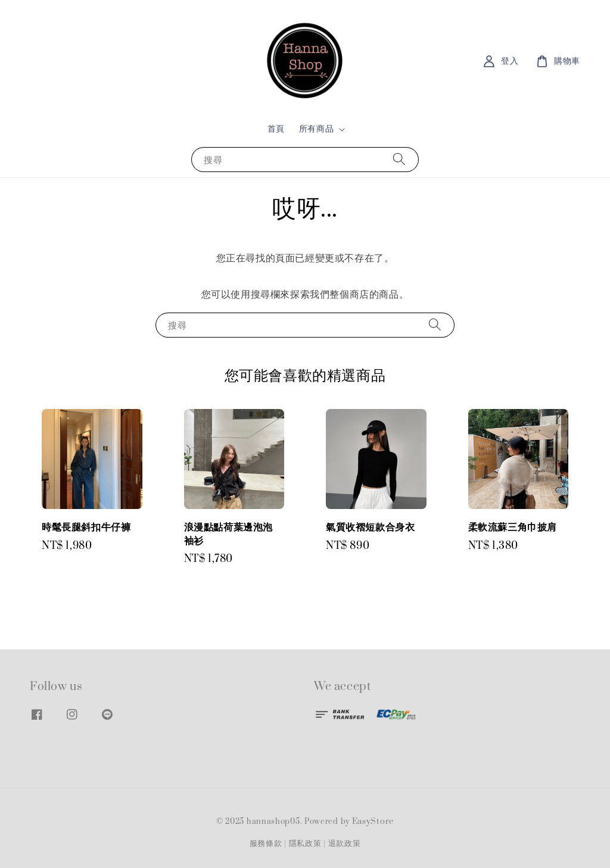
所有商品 (316, 129)
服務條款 (266, 844)
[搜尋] (399, 159)
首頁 (276, 129)
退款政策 (345, 844)
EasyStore (373, 822)
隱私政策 (305, 844)
